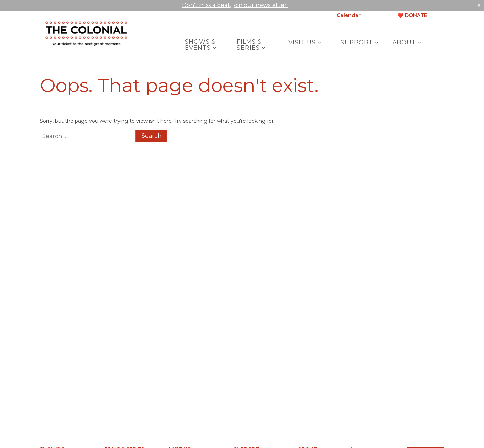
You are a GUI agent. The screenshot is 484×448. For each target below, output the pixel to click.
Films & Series (251, 45)
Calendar (349, 15)
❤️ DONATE (412, 15)
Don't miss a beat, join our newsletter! (235, 4)
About (407, 42)
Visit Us (305, 42)
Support (360, 42)
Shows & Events (201, 45)
